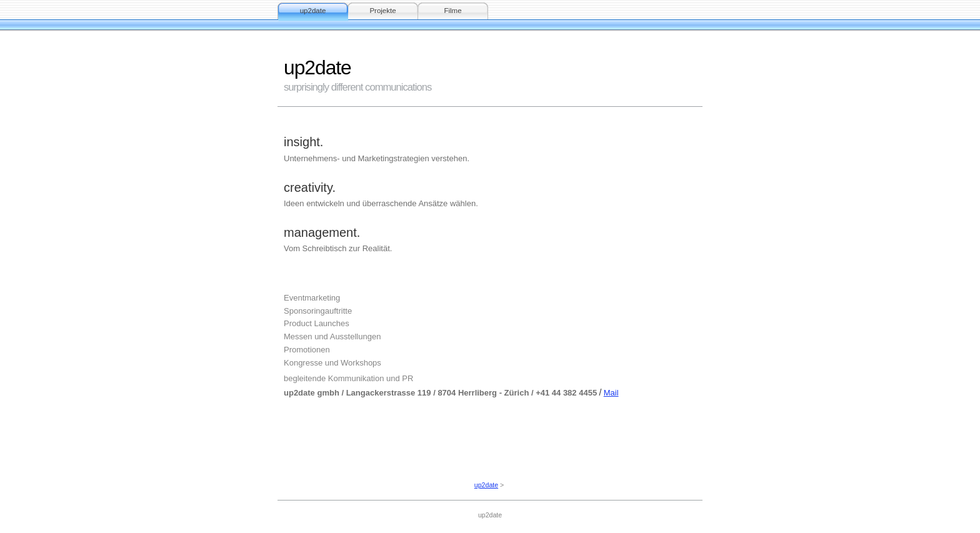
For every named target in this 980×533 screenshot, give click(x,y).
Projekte (382, 11)
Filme (452, 11)
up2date (313, 11)
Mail (611, 393)
